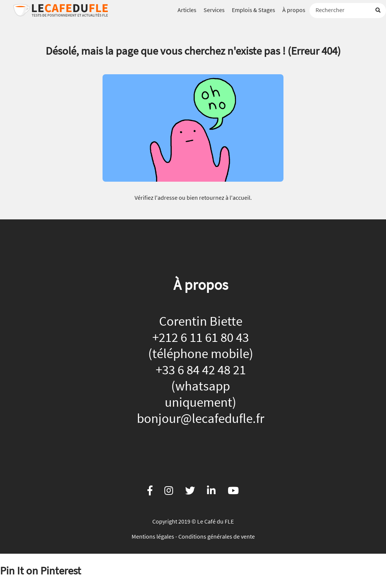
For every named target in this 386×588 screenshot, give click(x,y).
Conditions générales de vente (217, 536)
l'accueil (240, 198)
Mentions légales (153, 536)
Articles (187, 10)
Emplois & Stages (254, 10)
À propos (294, 10)
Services (214, 10)
